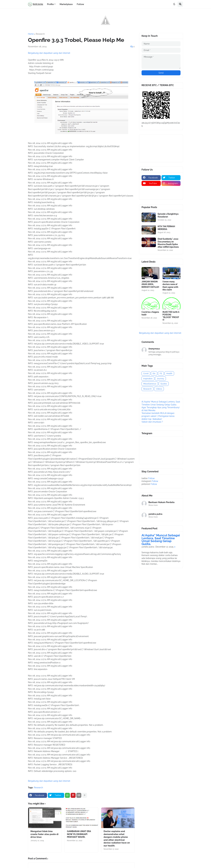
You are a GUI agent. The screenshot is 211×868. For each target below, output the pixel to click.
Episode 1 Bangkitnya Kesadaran (168, 215)
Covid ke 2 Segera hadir (150, 313)
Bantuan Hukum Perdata (161, 502)
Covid (146, 373)
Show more (153, 505)
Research (40, 34)
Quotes (164, 384)
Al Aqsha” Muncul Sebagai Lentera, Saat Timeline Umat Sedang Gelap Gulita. (161, 540)
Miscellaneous (150, 384)
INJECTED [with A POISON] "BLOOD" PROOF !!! (171, 316)
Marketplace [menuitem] (66, 4)
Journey (160, 379)
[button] (174, 4)
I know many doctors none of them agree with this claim (170, 286)
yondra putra (155, 514)
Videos (159, 389)
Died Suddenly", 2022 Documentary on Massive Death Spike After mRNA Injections (168, 243)
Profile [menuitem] (50, 4)
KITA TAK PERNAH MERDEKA (166, 228)
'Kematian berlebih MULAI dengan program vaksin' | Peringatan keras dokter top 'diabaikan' (158, 416)
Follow (151, 478)
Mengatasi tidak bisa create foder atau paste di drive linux (44, 834)
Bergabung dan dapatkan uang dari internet (49, 53)
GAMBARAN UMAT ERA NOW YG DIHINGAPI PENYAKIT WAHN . (79, 834)
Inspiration (148, 379)
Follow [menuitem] (80, 4)
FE (161, 373)
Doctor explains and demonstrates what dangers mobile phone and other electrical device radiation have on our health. (117, 838)
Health (169, 373)
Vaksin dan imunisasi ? (152, 422)
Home (31, 34)
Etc (154, 373)
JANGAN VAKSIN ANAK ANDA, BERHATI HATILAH (150, 284)
